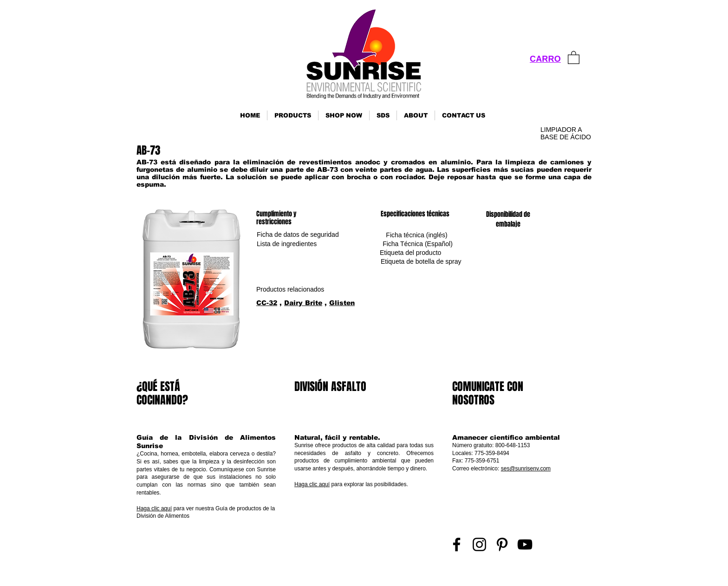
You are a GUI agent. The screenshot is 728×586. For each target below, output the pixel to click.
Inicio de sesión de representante (553, 574)
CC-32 (267, 303)
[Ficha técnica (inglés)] (417, 235)
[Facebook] (457, 544)
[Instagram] (479, 544)
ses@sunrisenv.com (526, 469)
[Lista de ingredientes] (287, 244)
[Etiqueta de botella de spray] (421, 262)
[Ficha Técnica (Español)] (418, 244)
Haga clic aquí (154, 508)
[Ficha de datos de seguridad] (298, 235)
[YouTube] (525, 544)
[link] (574, 57)
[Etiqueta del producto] (410, 253)
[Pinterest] (502, 544)
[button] (293, 115)
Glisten (342, 303)
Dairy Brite (303, 303)
